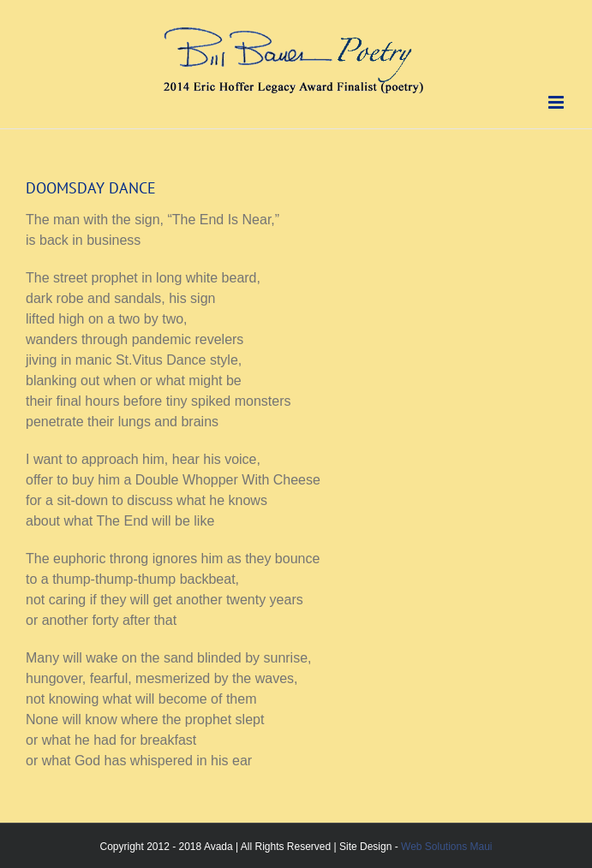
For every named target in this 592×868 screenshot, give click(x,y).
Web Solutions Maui (447, 847)
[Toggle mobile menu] (557, 102)
